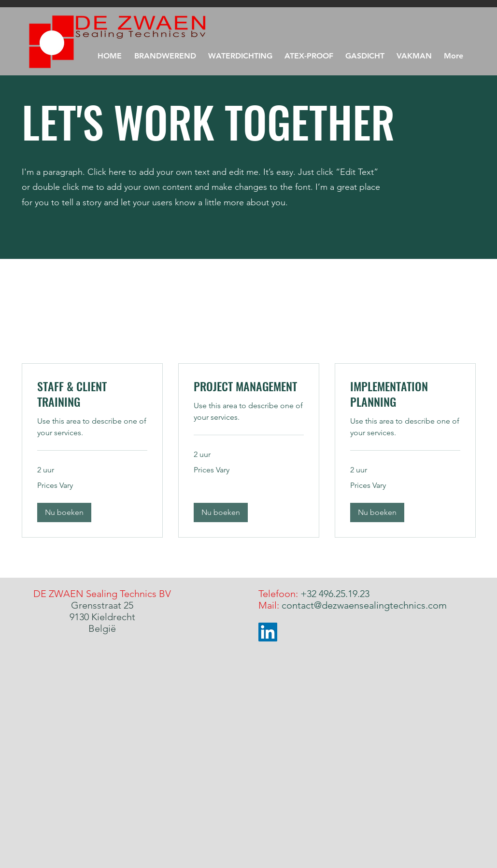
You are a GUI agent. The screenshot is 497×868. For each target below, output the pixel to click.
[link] (92, 394)
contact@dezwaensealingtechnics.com (364, 605)
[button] (414, 56)
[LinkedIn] (268, 632)
